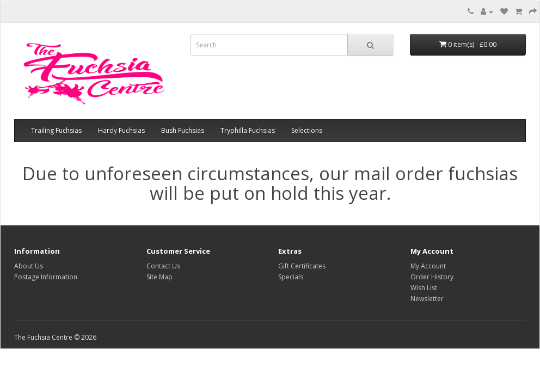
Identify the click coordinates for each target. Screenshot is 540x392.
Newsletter (427, 299)
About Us (29, 266)
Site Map (159, 277)
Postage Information (46, 277)
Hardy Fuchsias (121, 130)
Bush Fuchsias (183, 130)
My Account (428, 266)
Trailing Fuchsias (56, 130)
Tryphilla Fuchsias (248, 130)
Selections (307, 130)
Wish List (424, 288)
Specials (291, 277)
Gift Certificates (302, 266)
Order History (432, 277)
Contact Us (163, 266)
